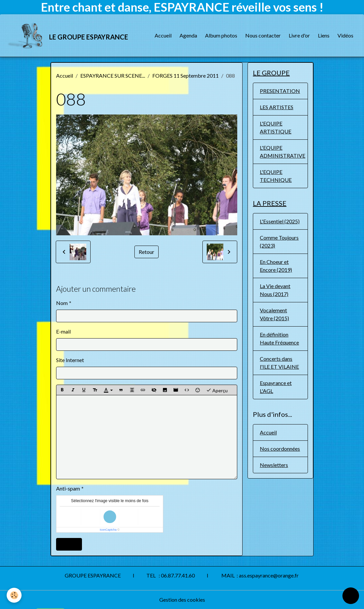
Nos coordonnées (280, 449)
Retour (146, 252)
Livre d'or (299, 35)
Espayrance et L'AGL (276, 387)
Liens (324, 35)
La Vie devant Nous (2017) (275, 290)
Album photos (221, 35)
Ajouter (69, 544)
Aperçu (217, 390)
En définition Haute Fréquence (279, 338)
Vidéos (345, 35)
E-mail (63, 331)
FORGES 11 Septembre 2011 (185, 76)
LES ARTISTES (277, 107)
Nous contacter (263, 35)
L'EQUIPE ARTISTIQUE (276, 127)
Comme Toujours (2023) (279, 241)
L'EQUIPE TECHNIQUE (276, 176)
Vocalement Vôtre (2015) (274, 314)
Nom (62, 303)
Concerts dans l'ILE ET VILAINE (279, 363)
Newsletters (274, 465)
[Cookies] (14, 595)
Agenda (188, 35)
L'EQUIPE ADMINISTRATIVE (283, 152)
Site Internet (70, 360)
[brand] (68, 36)
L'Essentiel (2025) (280, 221)
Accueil (163, 35)
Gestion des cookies (182, 600)
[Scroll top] (351, 596)
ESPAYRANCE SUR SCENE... (113, 76)
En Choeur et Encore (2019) (276, 266)
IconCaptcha (108, 530)
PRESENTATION (280, 91)
